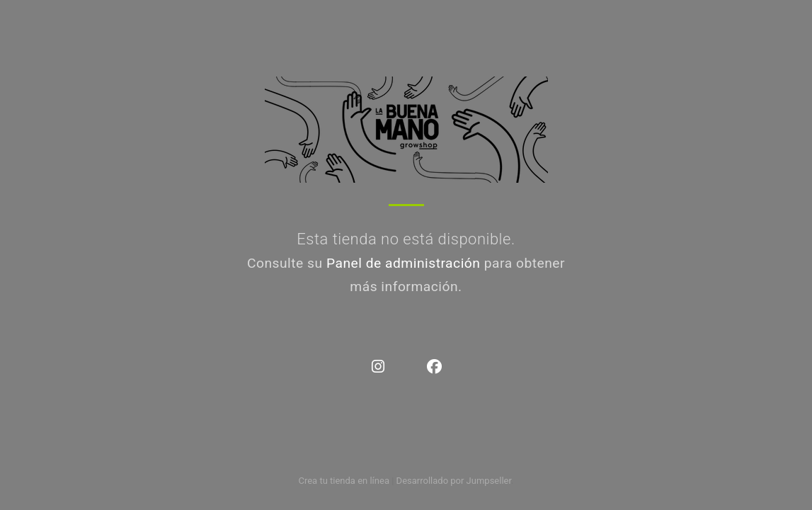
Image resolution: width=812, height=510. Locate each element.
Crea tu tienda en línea (345, 481)
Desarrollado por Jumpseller (454, 481)
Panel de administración (404, 263)
